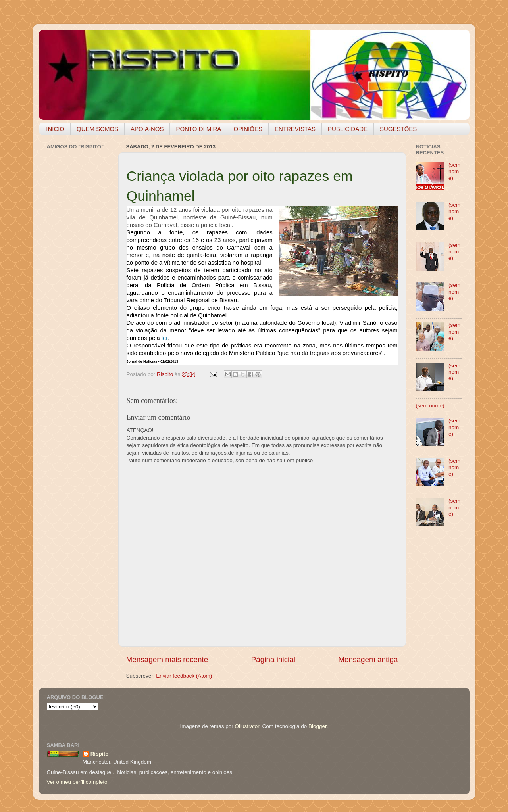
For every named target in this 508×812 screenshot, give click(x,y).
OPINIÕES (248, 129)
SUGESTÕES (398, 129)
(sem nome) (454, 171)
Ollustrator (247, 726)
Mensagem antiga (368, 659)
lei (165, 338)
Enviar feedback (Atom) (184, 676)
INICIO (55, 129)
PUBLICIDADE (348, 129)
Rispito (100, 754)
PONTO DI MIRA (198, 129)
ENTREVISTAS (295, 129)
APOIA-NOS (147, 129)
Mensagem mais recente (167, 659)
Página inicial (273, 659)
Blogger (317, 726)
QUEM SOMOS (97, 129)
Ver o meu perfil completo (77, 782)
